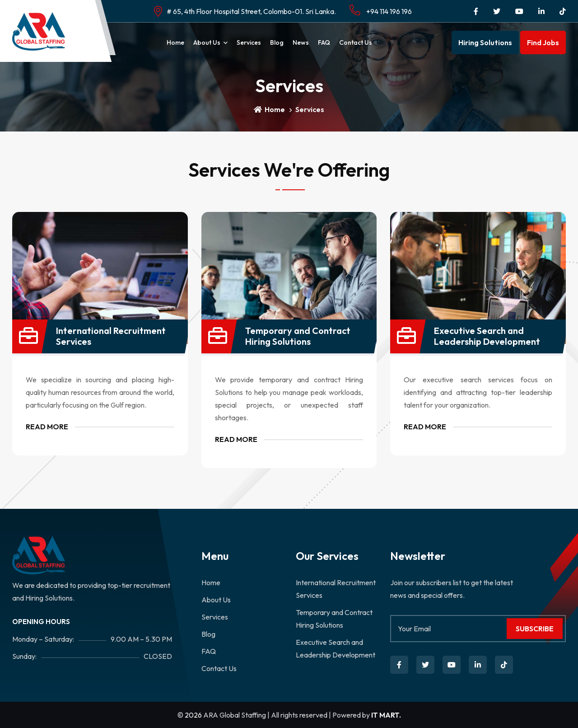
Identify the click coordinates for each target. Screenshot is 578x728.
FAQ (324, 42)
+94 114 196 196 (381, 10)
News (301, 42)
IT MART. (386, 715)
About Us (207, 42)
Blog (277, 42)
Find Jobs (543, 42)
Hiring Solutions (485, 42)
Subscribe (535, 629)
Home (175, 42)
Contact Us (356, 42)
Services (249, 42)
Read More (47, 427)
